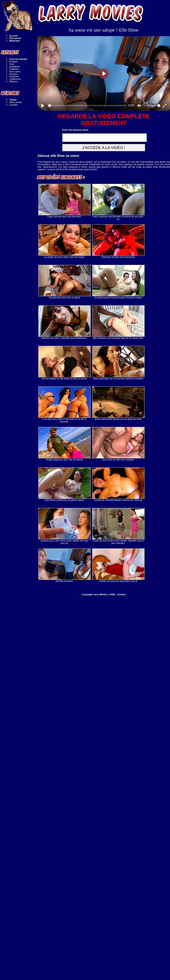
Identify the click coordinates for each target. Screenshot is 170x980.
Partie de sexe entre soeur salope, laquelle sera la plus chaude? (118, 526)
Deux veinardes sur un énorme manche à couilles (118, 363)
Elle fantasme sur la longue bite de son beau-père (118, 322)
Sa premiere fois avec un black (64, 282)
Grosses (14, 74)
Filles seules (16, 102)
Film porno (15, 38)
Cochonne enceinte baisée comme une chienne (118, 484)
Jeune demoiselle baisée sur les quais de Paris (118, 403)
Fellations (14, 69)
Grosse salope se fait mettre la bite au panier (64, 363)
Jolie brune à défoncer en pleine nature (64, 484)
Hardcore (14, 76)
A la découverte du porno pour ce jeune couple (118, 282)
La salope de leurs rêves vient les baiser (64, 241)
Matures (13, 81)
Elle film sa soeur (64, 565)
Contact (121, 594)
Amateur (14, 61)
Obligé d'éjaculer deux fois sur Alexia (64, 444)
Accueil (13, 36)
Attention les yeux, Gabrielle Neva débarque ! (64, 322)
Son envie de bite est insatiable (118, 444)
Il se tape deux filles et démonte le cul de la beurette (64, 405)
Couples (13, 105)
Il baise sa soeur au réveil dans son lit (118, 565)
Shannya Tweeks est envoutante (118, 241)
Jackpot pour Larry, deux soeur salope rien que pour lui (64, 526)
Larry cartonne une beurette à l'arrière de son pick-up (118, 202)
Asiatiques (15, 66)
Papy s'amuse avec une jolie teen (64, 201)
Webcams (15, 41)
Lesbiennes (15, 79)
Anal (12, 64)
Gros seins (15, 71)
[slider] (87, 106)
